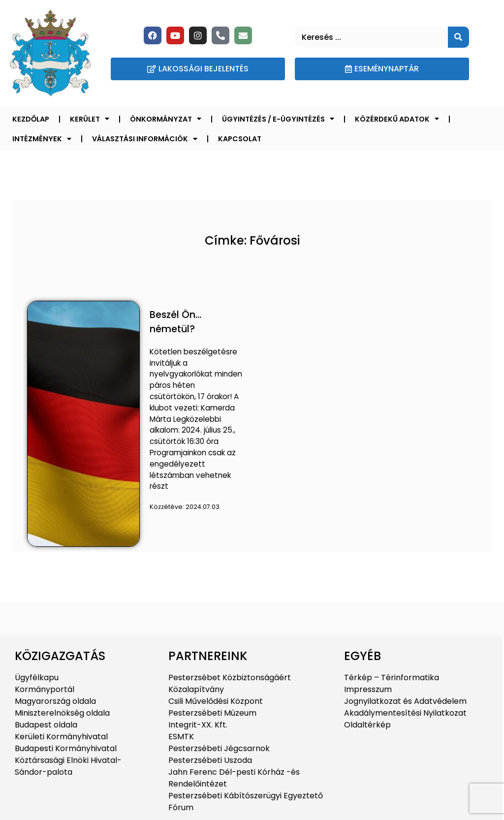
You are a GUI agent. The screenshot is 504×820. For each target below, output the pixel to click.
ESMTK (181, 737)
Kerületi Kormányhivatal (61, 737)
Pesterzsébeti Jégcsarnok (219, 748)
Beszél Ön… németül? (175, 322)
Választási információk (145, 139)
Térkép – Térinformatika (392, 678)
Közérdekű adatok (397, 119)
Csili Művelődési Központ (216, 701)
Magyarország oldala (55, 701)
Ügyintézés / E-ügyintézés (278, 119)
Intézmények (42, 139)
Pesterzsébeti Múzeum (212, 713)
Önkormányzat (166, 119)
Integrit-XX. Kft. (198, 725)
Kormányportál (45, 689)
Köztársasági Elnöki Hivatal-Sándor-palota (68, 766)
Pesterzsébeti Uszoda (210, 760)
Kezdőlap (31, 119)
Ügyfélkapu (37, 678)
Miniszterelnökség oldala (62, 713)
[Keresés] (458, 37)
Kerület (90, 119)
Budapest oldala (46, 725)
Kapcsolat (240, 139)
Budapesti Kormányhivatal (66, 748)
